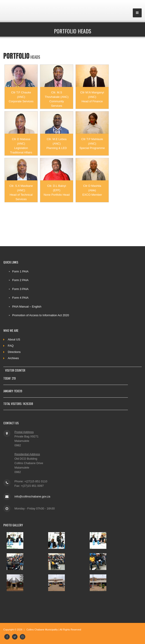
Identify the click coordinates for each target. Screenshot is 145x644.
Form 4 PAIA (20, 298)
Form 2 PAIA (20, 280)
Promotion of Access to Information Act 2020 (41, 315)
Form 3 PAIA (20, 289)
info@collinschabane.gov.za (32, 496)
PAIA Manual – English (27, 307)
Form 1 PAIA (20, 271)
